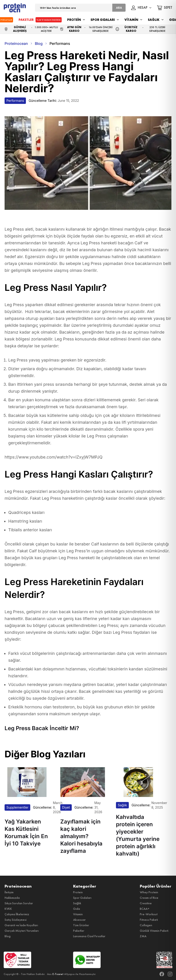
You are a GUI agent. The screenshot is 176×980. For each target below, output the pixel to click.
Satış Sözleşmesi (16, 920)
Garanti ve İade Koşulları (21, 925)
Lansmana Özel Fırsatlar (89, 936)
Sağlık (77, 903)
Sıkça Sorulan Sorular (19, 903)
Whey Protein (149, 892)
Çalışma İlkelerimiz (17, 914)
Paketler (79, 931)
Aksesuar (79, 920)
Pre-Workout (149, 914)
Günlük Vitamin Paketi (154, 931)
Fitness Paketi (149, 920)
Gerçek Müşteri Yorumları (22, 931)
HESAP (141, 8)
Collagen (146, 925)
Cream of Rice (149, 898)
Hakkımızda (12, 898)
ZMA (143, 936)
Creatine (146, 903)
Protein (78, 892)
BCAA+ (145, 909)
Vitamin (78, 914)
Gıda (77, 909)
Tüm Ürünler (81, 925)
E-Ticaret (58, 974)
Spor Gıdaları (82, 898)
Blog (8, 936)
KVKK (8, 909)
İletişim (9, 892)
